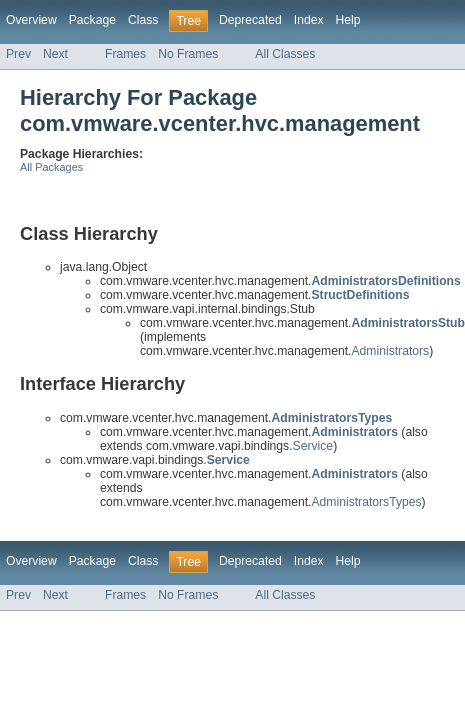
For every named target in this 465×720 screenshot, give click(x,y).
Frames (125, 54)
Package (92, 20)
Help (348, 20)
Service (313, 446)
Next (55, 54)
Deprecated (250, 20)
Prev (18, 54)
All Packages (51, 167)
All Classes (285, 54)
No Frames (188, 54)
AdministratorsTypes (366, 502)
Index (309, 20)
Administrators (390, 351)
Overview (31, 20)
